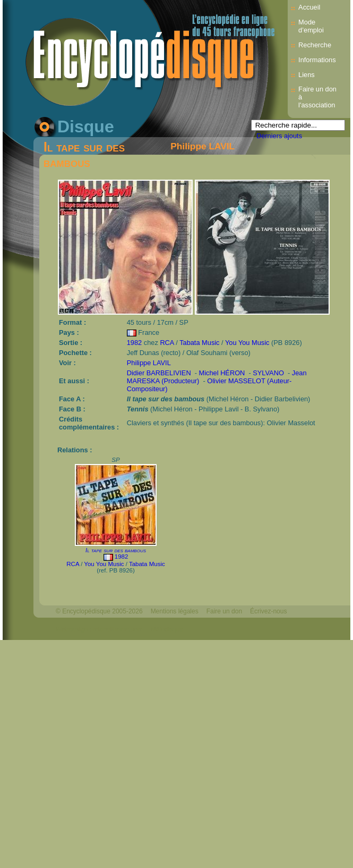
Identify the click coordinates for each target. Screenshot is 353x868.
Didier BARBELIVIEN (159, 373)
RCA (167, 343)
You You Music (247, 343)
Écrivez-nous (268, 611)
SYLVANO (268, 373)
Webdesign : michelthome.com (99, 629)
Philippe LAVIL (203, 146)
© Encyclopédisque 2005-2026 (99, 611)
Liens (307, 75)
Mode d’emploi (311, 26)
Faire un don (224, 611)
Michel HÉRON (222, 373)
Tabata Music (199, 343)
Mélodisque (167, 629)
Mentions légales (175, 611)
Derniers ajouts (279, 136)
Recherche (315, 45)
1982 (134, 343)
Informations (317, 60)
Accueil (309, 7)
